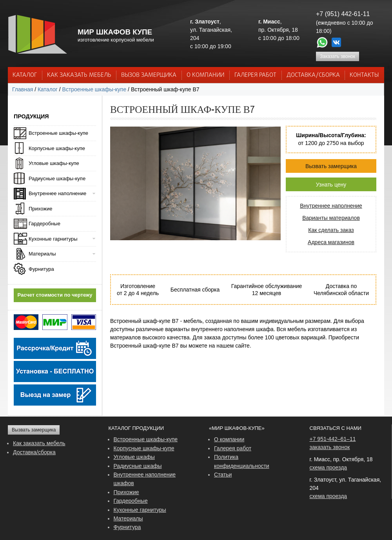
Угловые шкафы (134, 457)
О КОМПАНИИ (205, 75)
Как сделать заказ (331, 230)
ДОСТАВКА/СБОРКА (313, 75)
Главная (23, 89)
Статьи (223, 475)
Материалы (42, 254)
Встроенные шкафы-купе (94, 89)
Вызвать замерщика (331, 166)
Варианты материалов (331, 218)
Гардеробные (44, 224)
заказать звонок (330, 447)
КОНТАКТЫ (364, 75)
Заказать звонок (338, 56)
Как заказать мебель (39, 443)
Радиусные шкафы (138, 466)
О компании (229, 439)
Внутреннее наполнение (331, 206)
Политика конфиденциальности (242, 461)
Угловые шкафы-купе (54, 163)
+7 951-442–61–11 (333, 439)
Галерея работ (255, 75)
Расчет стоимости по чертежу (55, 295)
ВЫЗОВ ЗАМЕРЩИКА (149, 75)
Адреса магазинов (331, 242)
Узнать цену (331, 185)
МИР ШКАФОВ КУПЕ (115, 32)
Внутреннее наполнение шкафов (145, 479)
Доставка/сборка (34, 452)
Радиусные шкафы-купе (57, 178)
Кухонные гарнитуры (53, 239)
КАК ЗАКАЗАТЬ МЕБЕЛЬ (79, 75)
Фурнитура (41, 269)
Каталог (25, 75)
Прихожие (40, 209)
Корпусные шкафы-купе (57, 148)
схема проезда (328, 468)
